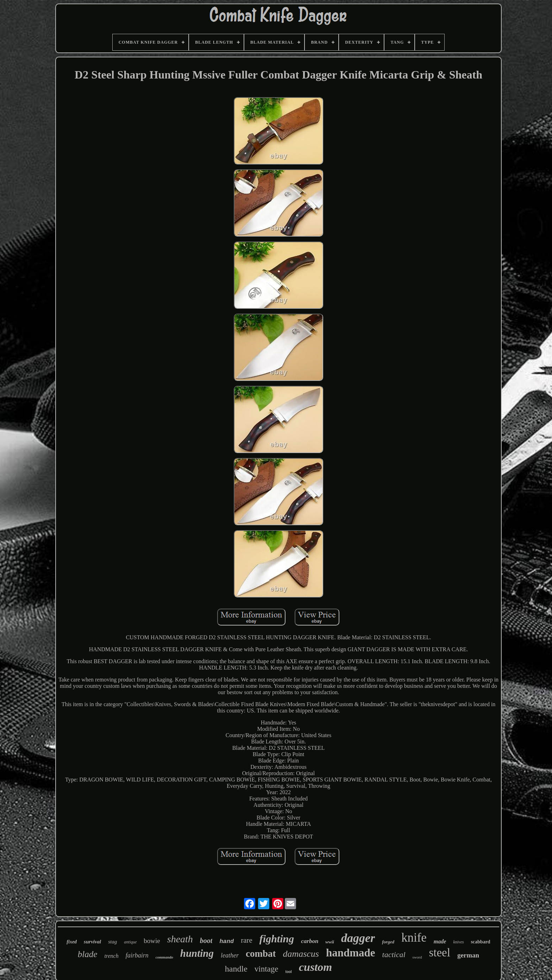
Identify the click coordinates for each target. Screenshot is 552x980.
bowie (152, 941)
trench (111, 956)
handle (236, 969)
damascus (301, 954)
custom (315, 967)
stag (112, 942)
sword (417, 957)
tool (289, 972)
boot (206, 941)
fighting (277, 939)
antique (130, 942)
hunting (197, 953)
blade (88, 954)
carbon (310, 941)
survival (92, 942)
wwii (330, 942)
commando (164, 957)
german (468, 955)
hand (227, 941)
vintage (266, 969)
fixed (72, 942)
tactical (394, 954)
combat (261, 954)
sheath (180, 939)
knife (414, 938)
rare (247, 940)
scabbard (480, 942)
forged (388, 942)
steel (439, 953)
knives (458, 942)
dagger (358, 938)
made (440, 941)
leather (230, 955)
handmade (351, 953)
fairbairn (137, 955)
